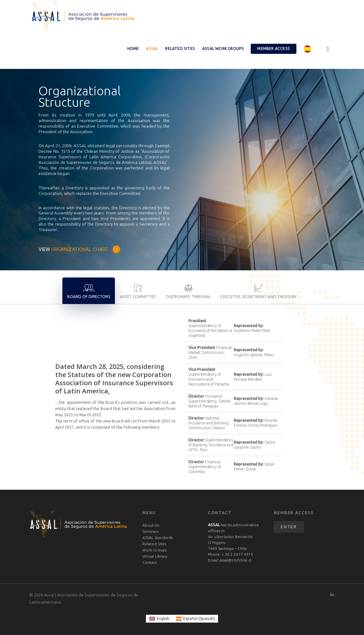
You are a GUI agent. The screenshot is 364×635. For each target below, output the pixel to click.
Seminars (150, 531)
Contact (150, 562)
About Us (151, 525)
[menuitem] (159, 619)
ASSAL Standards (158, 538)
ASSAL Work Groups (223, 48)
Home (133, 48)
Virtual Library (155, 556)
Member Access (274, 48)
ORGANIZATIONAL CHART (86, 249)
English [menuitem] (163, 619)
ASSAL (152, 48)
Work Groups (154, 550)
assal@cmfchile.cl (236, 560)
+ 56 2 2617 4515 (237, 554)
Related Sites (180, 48)
